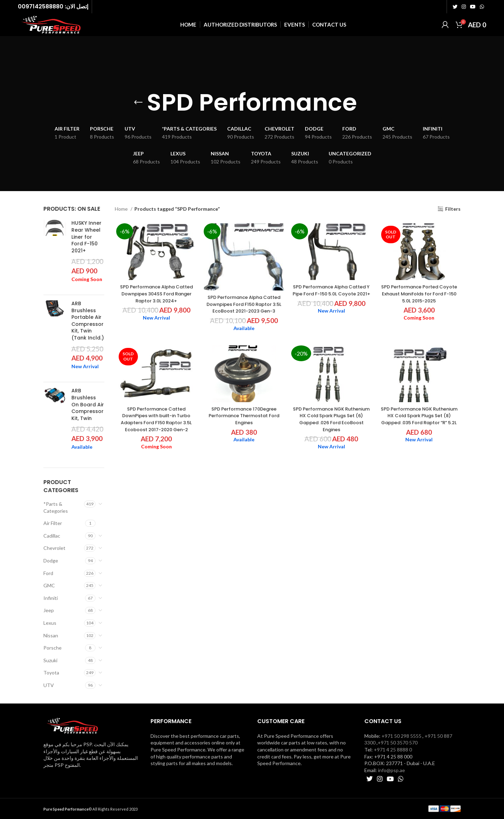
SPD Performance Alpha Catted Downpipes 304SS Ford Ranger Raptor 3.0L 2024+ (155, 294)
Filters (453, 209)
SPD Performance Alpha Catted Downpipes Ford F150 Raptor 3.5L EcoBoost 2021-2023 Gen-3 (243, 305)
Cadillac (52, 536)
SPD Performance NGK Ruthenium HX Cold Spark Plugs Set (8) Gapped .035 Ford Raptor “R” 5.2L (420, 420)
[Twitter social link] (455, 6)
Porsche (52, 648)
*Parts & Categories (56, 507)
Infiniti (51, 598)
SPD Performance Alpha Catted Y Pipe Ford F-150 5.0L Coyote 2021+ (332, 294)
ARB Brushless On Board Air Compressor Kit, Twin (88, 404)
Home (122, 209)
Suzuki (50, 660)
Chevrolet (54, 548)
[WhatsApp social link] (482, 6)
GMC (49, 585)
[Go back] (138, 103)
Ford (48, 573)
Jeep (49, 610)
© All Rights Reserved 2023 (90, 809)
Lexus (50, 623)
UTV (49, 685)
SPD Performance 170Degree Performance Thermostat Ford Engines (244, 417)
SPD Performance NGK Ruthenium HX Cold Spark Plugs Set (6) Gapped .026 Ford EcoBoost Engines (332, 420)
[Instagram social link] (464, 6)
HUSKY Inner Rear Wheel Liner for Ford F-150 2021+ (86, 237)
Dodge (51, 561)
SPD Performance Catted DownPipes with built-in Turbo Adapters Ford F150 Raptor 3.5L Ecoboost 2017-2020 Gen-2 (155, 420)
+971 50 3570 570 (398, 743)
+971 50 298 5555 (401, 736)
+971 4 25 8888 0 (393, 750)
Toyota (51, 673)
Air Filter (53, 523)
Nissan (51, 635)
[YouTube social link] (473, 6)
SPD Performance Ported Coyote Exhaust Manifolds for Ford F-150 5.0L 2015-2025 (420, 294)
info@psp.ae (391, 770)
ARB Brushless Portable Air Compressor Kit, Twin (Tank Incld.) (88, 321)
